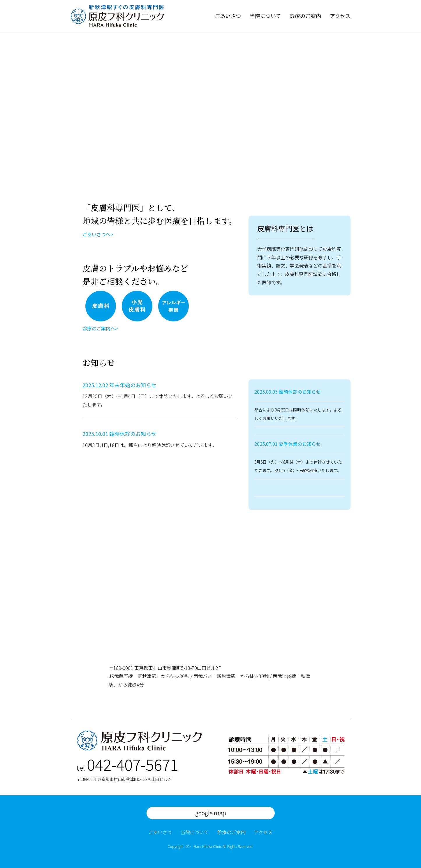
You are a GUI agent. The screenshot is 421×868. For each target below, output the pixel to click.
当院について (265, 16)
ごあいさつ (228, 16)
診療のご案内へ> (100, 328)
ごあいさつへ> (98, 234)
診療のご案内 (305, 16)
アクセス (340, 16)
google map (211, 813)
